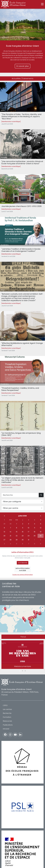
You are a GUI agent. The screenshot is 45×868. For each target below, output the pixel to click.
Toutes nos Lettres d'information (23, 575)
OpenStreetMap (35, 632)
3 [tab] (25, 671)
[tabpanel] (22, 655)
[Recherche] (20, 495)
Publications (8, 725)
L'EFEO (5, 705)
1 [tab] (20, 671)
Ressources (7, 721)
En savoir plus (23, 66)
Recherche (7, 713)
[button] (32, 621)
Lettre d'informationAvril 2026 (23, 569)
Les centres (7, 709)
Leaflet (27, 632)
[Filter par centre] (22, 508)
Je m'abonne (23, 563)
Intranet (6, 729)
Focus (23, 637)
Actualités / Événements (22, 79)
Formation (7, 717)
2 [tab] (22, 671)
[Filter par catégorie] (22, 502)
